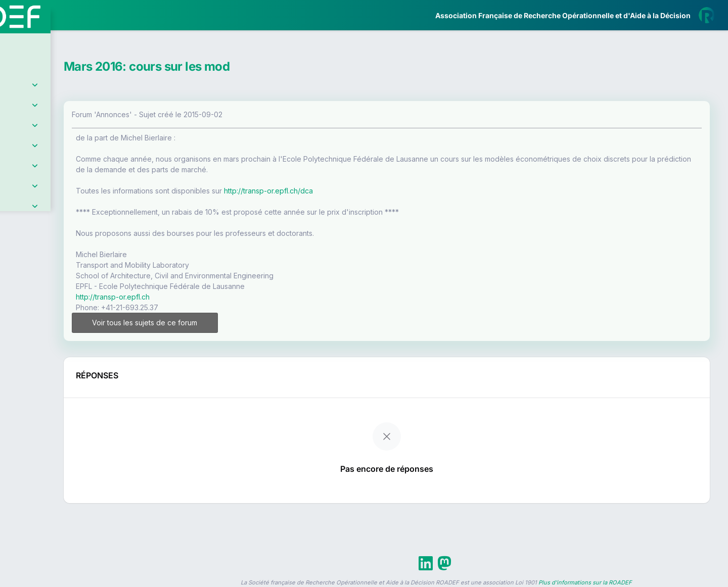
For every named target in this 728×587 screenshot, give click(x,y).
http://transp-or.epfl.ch (198, 297)
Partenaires (41, 233)
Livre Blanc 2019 (51, 374)
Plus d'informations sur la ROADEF (585, 582)
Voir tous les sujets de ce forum (219, 323)
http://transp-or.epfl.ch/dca (354, 191)
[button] (15, 300)
